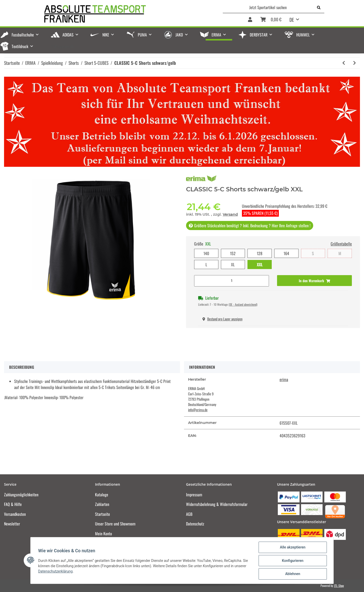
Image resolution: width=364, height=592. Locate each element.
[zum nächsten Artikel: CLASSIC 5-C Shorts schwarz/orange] (355, 63)
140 (206, 253)
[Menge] (232, 281)
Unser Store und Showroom (115, 524)
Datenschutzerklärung (56, 571)
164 (286, 253)
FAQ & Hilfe (13, 504)
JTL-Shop (339, 586)
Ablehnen (292, 574)
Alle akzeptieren (292, 548)
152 (233, 253)
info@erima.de (198, 410)
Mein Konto (104, 534)
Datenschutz (195, 524)
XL (233, 264)
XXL (260, 264)
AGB (189, 514)
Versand (230, 214)
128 (260, 253)
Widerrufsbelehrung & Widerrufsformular (217, 504)
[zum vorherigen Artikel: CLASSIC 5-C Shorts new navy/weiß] (344, 63)
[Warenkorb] (271, 20)
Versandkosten (15, 514)
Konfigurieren (292, 561)
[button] (250, 20)
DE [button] (292, 19)
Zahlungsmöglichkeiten (21, 495)
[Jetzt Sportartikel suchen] (268, 7)
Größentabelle (341, 244)
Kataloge (102, 495)
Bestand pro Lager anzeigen (222, 319)
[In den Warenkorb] (314, 281)
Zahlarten (102, 504)
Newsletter (12, 524)
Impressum (194, 495)
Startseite (103, 514)
